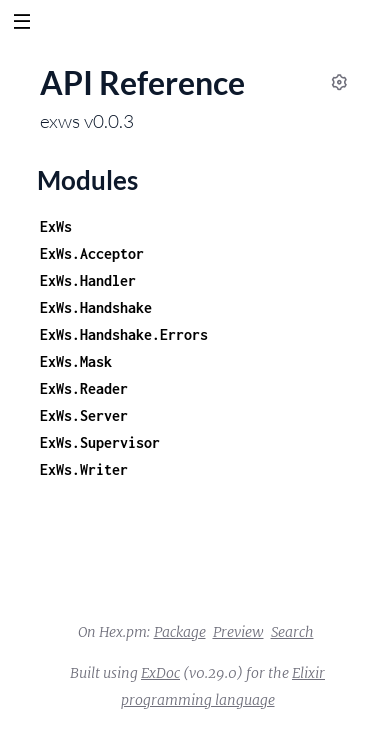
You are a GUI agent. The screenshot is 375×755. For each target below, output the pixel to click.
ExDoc (160, 673)
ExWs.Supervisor (100, 442)
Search (292, 632)
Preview (238, 632)
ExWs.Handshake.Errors (124, 334)
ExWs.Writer (84, 469)
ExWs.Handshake (96, 307)
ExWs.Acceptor (92, 253)
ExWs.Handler (88, 280)
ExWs (56, 226)
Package (180, 632)
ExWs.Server (84, 415)
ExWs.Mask (76, 361)
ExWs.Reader (84, 388)
